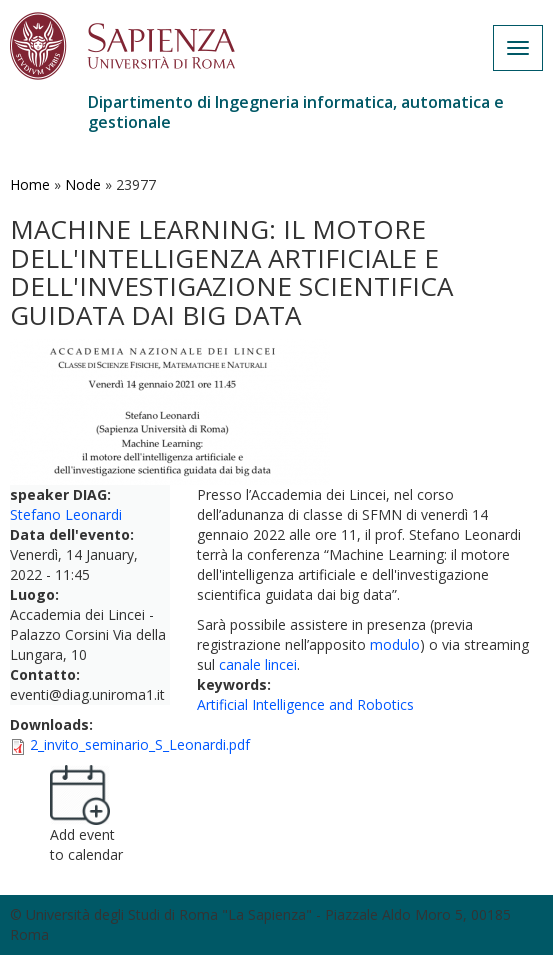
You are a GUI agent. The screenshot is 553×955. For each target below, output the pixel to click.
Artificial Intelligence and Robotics (305, 704)
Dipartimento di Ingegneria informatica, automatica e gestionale (296, 112)
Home (30, 184)
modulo (395, 644)
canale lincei (258, 664)
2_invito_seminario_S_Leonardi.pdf (140, 744)
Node (83, 184)
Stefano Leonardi (66, 514)
